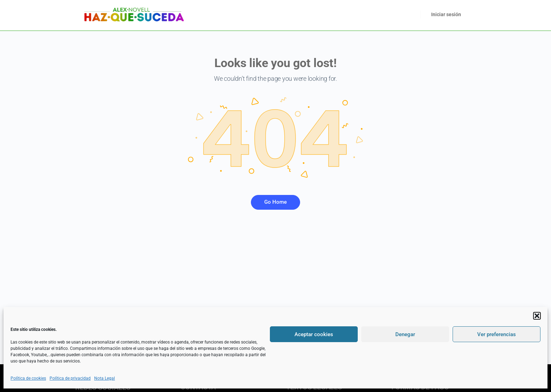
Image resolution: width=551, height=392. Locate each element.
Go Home (275, 202)
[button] (537, 316)
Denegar (405, 334)
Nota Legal (105, 378)
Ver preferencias (497, 334)
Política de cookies (28, 378)
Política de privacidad (70, 378)
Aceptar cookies (314, 334)
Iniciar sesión (446, 14)
